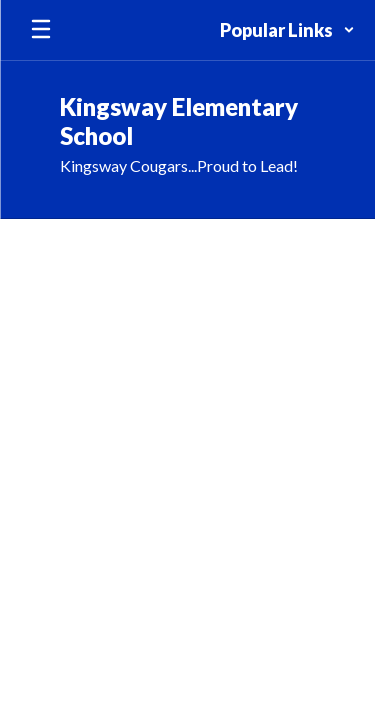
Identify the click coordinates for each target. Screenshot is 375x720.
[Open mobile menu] (41, 30)
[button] (287, 30)
